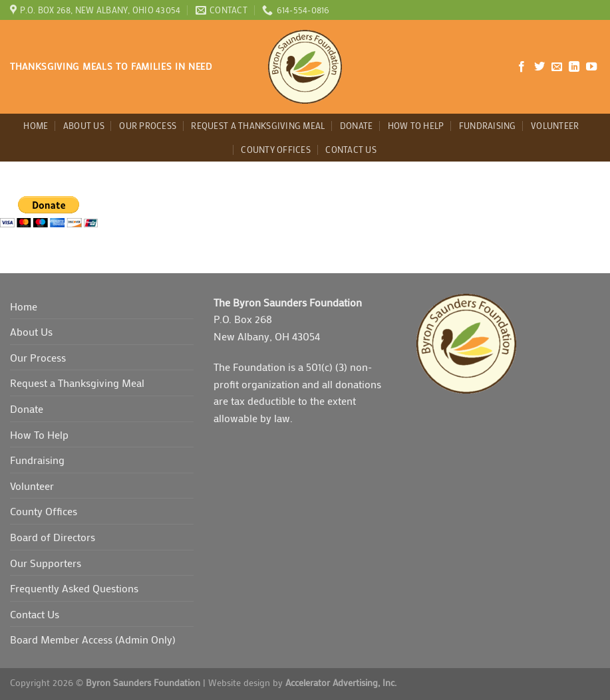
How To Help (416, 126)
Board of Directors (53, 537)
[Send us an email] (557, 67)
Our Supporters (46, 563)
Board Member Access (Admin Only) (93, 639)
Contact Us (351, 150)
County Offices (276, 150)
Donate (357, 126)
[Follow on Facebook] (522, 67)
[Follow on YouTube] (591, 67)
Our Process (148, 126)
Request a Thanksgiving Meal (258, 126)
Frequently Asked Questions (74, 588)
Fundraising (488, 126)
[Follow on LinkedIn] (574, 67)
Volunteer (555, 126)
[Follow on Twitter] (539, 67)
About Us (84, 126)
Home (36, 126)
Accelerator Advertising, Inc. (341, 682)
